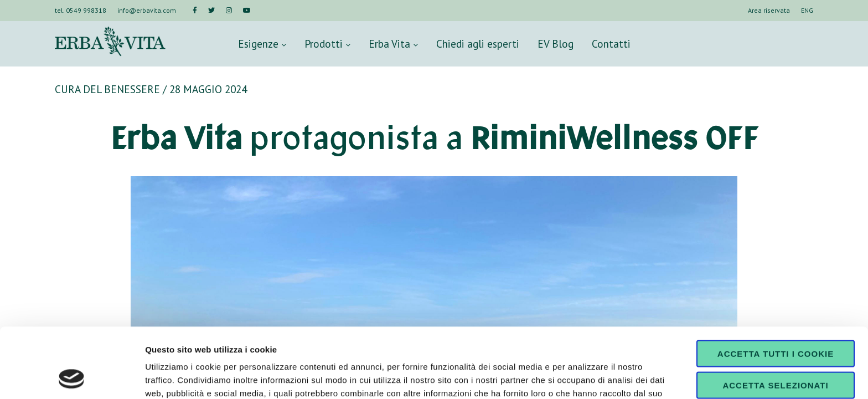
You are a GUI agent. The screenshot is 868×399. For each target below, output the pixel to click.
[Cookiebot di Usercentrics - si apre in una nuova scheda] (72, 377)
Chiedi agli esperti (478, 44)
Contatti (611, 44)
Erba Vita (393, 44)
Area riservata (769, 10)
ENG (807, 10)
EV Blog (556, 44)
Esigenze (262, 44)
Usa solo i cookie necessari (776, 355)
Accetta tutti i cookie (776, 288)
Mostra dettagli (582, 377)
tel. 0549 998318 (81, 10)
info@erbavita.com (147, 10)
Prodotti (327, 44)
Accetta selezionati (775, 319)
